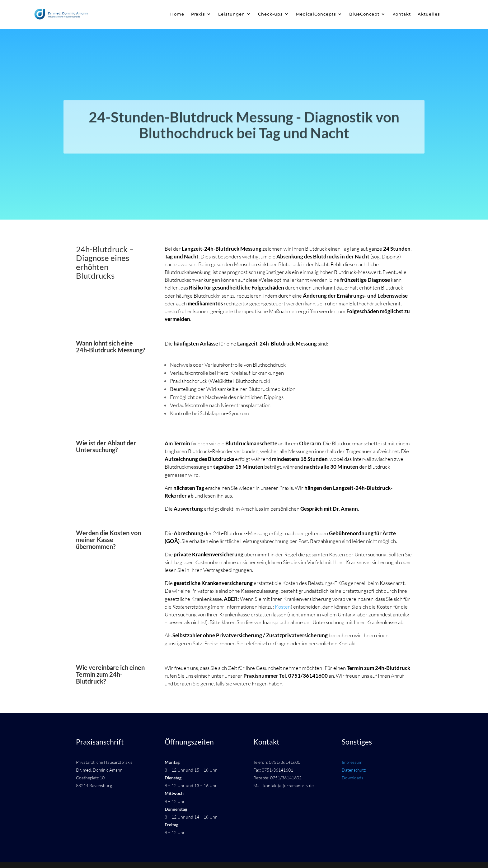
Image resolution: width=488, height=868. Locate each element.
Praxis (198, 14)
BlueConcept (364, 14)
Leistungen (232, 14)
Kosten (283, 607)
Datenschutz (354, 770)
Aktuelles (429, 14)
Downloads (352, 778)
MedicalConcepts (316, 14)
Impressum (352, 762)
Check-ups (270, 14)
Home (177, 14)
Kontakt (402, 14)
